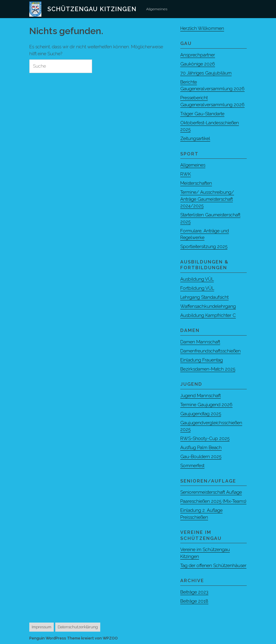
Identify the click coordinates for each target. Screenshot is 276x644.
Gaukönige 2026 (198, 64)
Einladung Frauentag (202, 360)
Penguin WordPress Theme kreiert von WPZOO (74, 638)
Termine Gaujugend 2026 (206, 405)
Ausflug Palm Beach (201, 448)
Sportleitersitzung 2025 (204, 247)
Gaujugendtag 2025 (201, 414)
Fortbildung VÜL (197, 288)
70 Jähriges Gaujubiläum (206, 73)
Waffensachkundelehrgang (208, 306)
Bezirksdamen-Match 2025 (208, 369)
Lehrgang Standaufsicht (204, 297)
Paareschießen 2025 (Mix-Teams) (213, 501)
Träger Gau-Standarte (202, 114)
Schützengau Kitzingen (92, 9)
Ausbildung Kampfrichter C (208, 315)
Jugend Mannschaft (201, 396)
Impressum (42, 627)
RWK (186, 174)
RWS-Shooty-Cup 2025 (205, 438)
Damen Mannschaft (200, 342)
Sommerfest (192, 466)
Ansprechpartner (198, 55)
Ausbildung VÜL (197, 279)
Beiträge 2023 (194, 592)
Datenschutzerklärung (78, 627)
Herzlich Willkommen (202, 28)
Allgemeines (157, 9)
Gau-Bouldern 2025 (201, 457)
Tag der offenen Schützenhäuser (213, 566)
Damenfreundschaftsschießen (210, 351)
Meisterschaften (196, 183)
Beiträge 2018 (194, 601)
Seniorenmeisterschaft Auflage (211, 492)
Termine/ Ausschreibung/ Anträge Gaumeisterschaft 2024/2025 (207, 199)
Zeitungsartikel (195, 139)
